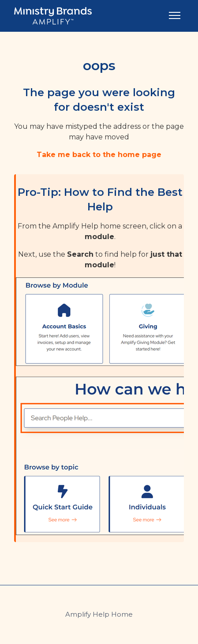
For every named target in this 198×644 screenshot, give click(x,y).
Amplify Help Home (99, 614)
